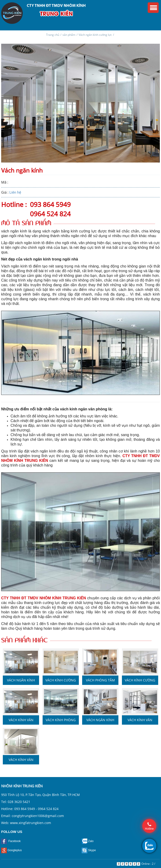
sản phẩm (69, 35)
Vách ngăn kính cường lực (95, 35)
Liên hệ (15, 192)
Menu (153, 8)
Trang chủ (53, 35)
